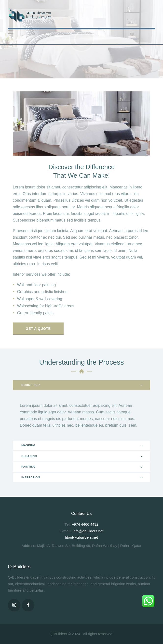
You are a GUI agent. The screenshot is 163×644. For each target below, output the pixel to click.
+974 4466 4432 (85, 524)
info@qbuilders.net (88, 531)
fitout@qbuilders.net (81, 537)
